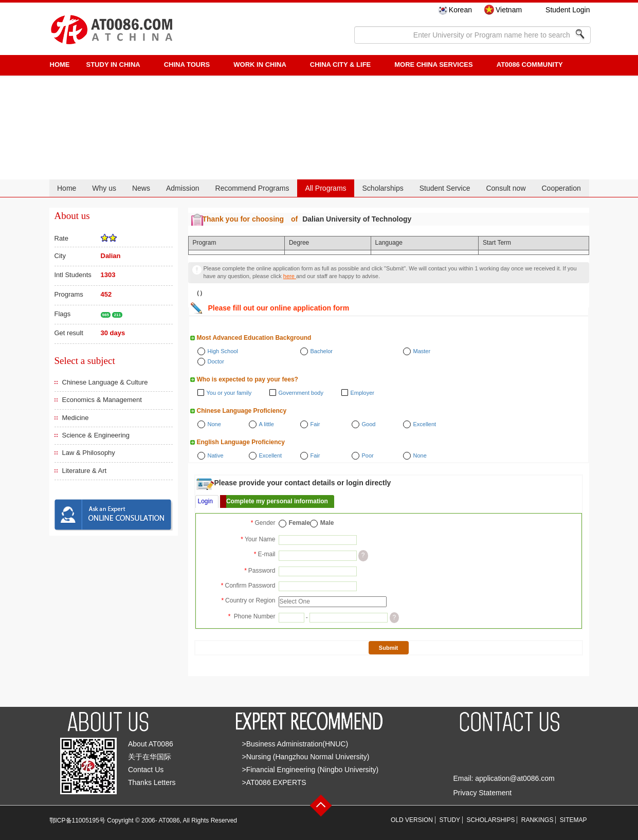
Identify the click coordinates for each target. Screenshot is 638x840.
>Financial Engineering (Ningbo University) (311, 770)
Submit (388, 648)
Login (205, 501)
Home (67, 188)
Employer (362, 393)
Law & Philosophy (89, 453)
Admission (183, 188)
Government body (301, 393)
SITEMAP (573, 820)
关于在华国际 (150, 757)
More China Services (433, 65)
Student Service (445, 188)
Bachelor (322, 351)
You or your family (229, 393)
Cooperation (561, 188)
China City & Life (340, 65)
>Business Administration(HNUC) (295, 744)
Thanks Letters (152, 782)
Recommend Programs (252, 188)
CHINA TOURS (187, 65)
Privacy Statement (483, 793)
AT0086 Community (530, 65)
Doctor (216, 361)
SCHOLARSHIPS (490, 820)
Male (327, 523)
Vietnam (509, 10)
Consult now (506, 188)
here (290, 276)
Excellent (425, 424)
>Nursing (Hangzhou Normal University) (306, 757)
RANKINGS (537, 820)
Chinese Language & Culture (105, 382)
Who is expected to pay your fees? (248, 379)
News (141, 188)
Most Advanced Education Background (254, 338)
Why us (104, 188)
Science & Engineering (96, 435)
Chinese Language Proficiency (242, 411)
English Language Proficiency (241, 442)
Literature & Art (85, 471)
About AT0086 (151, 744)
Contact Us (146, 770)
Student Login (568, 10)
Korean (460, 10)
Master (422, 351)
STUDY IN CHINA (113, 65)
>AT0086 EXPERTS (274, 782)
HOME (60, 65)
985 (106, 315)
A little (267, 424)
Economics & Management (102, 400)
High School (223, 351)
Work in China (260, 65)
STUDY (450, 820)
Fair (315, 424)
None (214, 424)
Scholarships (383, 188)
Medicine (76, 418)
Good (369, 424)
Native (216, 455)
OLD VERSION (412, 820)
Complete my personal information (277, 501)
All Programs (325, 188)
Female (299, 523)
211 (117, 315)
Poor (368, 455)
